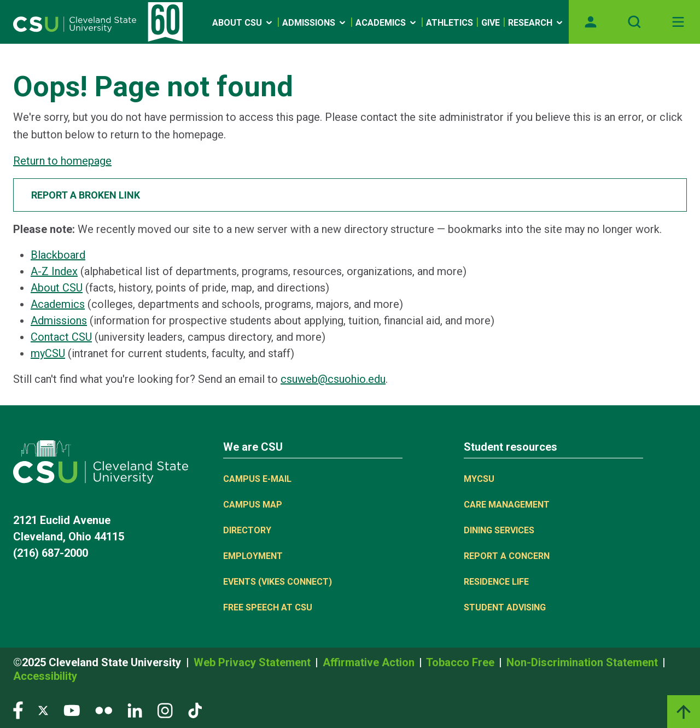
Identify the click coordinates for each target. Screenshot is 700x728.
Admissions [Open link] (315, 23)
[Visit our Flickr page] (104, 710)
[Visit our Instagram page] (165, 710)
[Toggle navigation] (678, 22)
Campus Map (253, 505)
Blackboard (58, 255)
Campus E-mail (257, 479)
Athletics (450, 23)
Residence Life (496, 582)
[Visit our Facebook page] (18, 710)
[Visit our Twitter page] (43, 710)
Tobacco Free (462, 662)
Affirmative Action (370, 662)
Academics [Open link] (387, 23)
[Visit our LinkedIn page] (135, 710)
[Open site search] (634, 22)
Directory (247, 530)
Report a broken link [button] (86, 195)
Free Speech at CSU (268, 607)
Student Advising (505, 607)
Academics (58, 304)
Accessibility (45, 676)
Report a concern (507, 556)
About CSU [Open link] (243, 23)
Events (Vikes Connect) (278, 582)
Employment (253, 556)
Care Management (507, 505)
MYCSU (479, 479)
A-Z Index (54, 271)
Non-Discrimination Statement (584, 662)
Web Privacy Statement (253, 662)
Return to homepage (62, 161)
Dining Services (499, 530)
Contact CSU (61, 337)
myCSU (48, 353)
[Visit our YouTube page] (72, 710)
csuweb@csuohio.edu (333, 379)
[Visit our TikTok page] (195, 710)
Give (491, 23)
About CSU (57, 288)
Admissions (59, 321)
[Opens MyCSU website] (591, 22)
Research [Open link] (536, 23)
